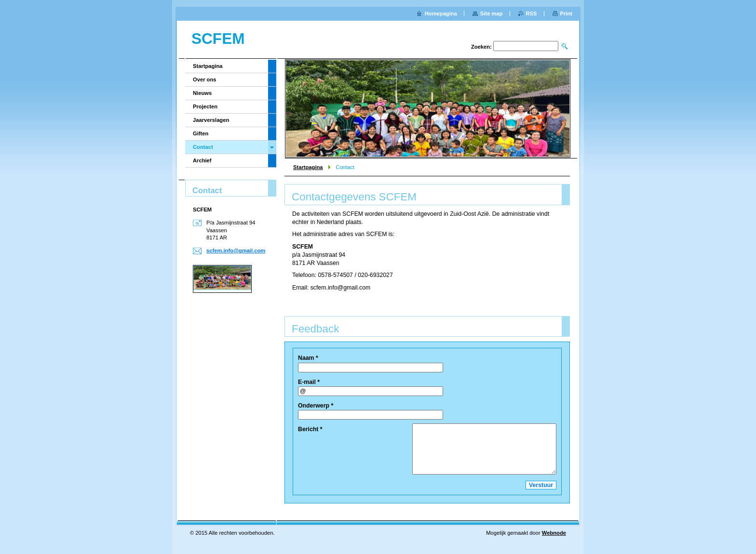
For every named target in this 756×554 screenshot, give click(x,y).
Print (566, 13)
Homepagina (441, 13)
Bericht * (310, 429)
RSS (532, 13)
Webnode (554, 533)
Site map (492, 13)
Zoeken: (481, 47)
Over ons (205, 79)
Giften (201, 133)
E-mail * (309, 382)
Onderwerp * (316, 406)
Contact (203, 147)
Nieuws (202, 93)
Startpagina (308, 167)
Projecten (205, 106)
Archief (202, 160)
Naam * (308, 358)
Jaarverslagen (211, 120)
